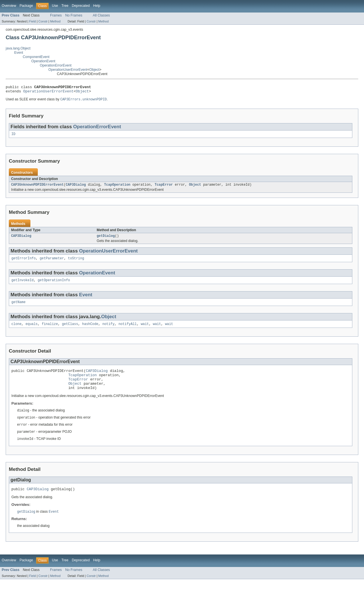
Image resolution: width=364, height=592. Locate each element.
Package (26, 6)
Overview (9, 6)
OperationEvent (43, 61)
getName (18, 307)
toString (76, 262)
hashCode (90, 330)
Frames (56, 15)
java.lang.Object (18, 48)
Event (19, 53)
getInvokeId (22, 285)
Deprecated (81, 6)
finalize (50, 330)
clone (16, 330)
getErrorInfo (23, 262)
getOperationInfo (54, 285)
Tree (65, 6)
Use (55, 6)
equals (32, 330)
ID (13, 136)
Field (32, 21)
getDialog (106, 239)
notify (108, 330)
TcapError (164, 188)
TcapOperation (117, 188)
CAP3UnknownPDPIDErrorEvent (37, 188)
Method (55, 21)
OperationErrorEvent (56, 65)
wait (145, 330)
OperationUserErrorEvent (68, 70)
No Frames (74, 15)
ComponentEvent (36, 57)
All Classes (101, 15)
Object (94, 70)
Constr (43, 21)
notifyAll (128, 330)
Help (97, 6)
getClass (70, 330)
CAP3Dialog (76, 188)
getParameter (52, 262)
